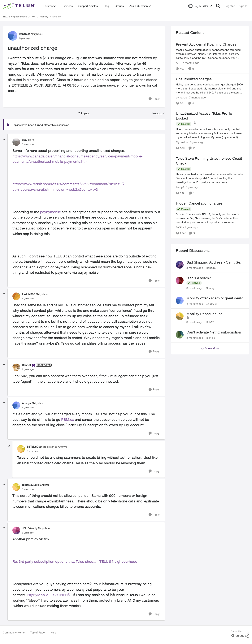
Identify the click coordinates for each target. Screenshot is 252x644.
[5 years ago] (197, 142)
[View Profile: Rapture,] (180, 265)
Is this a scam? (199, 278)
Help (53, 632)
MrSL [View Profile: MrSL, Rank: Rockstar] (179, 227)
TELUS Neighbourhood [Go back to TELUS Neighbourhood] (15, 17)
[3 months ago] (195, 268)
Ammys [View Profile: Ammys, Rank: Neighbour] (26, 403)
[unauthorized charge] (28, 144)
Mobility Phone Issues (204, 314)
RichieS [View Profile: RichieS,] (211, 337)
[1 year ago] (192, 187)
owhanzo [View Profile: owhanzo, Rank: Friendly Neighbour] (181, 97)
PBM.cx (68, 420)
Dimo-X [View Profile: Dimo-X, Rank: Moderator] (26, 365)
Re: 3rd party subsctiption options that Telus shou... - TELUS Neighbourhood (75, 561)
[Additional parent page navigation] (33, 17)
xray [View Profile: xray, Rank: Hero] (25, 140)
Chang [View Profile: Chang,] (210, 288)
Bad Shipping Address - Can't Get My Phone (214, 262)
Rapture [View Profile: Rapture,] (211, 268)
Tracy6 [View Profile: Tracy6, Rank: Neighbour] (180, 187)
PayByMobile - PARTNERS (48, 595)
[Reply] (154, 99)
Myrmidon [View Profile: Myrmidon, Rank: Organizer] (182, 142)
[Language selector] (200, 6)
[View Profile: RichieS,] (180, 335)
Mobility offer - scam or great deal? (215, 298)
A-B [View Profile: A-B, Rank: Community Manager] (178, 63)
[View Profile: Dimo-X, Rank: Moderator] (16, 367)
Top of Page (38, 632)
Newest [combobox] (159, 113)
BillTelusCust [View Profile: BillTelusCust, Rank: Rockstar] (34, 447)
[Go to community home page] (19, 6)
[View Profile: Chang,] (180, 280)
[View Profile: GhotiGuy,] (180, 301)
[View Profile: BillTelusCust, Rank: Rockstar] (21, 449)
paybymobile (50, 212)
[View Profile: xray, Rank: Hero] (16, 142)
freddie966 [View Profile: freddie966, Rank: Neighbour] (28, 294)
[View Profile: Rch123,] (180, 316)
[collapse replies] (4, 139)
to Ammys (61, 447)
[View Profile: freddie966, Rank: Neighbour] (16, 296)
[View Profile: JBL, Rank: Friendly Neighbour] (16, 530)
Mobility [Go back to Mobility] (44, 17)
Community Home (14, 632)
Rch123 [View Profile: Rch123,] (211, 322)
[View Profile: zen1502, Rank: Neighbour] (13, 36)
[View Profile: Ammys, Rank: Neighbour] (16, 405)
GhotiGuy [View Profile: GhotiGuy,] (212, 304)
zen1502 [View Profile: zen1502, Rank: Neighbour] (25, 34)
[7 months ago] (190, 63)
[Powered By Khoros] (240, 635)
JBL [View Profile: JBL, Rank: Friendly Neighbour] (24, 528)
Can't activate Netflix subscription (214, 332)
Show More (210, 348)
